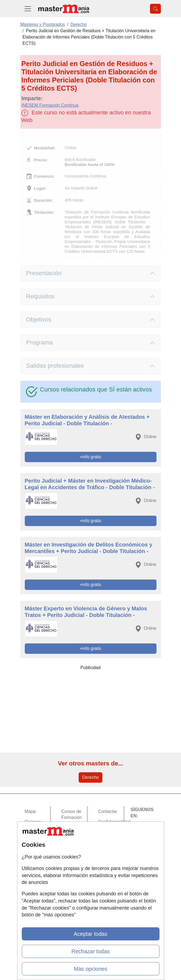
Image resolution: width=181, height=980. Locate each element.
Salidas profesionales (55, 366)
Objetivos (39, 320)
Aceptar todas (90, 934)
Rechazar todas (90, 951)
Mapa (30, 811)
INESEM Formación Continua (50, 105)
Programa (39, 342)
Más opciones (90, 969)
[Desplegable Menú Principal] (28, 9)
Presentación (44, 273)
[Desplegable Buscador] (155, 9)
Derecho (90, 777)
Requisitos (40, 296)
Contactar (108, 811)
